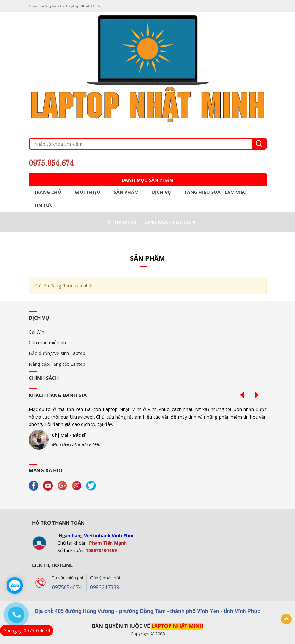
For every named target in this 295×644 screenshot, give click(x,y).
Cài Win (37, 332)
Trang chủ (48, 192)
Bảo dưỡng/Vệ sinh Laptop (57, 353)
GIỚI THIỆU (88, 192)
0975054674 (67, 587)
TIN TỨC (44, 205)
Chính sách (44, 378)
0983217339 (105, 587)
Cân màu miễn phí (48, 343)
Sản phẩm (126, 192)
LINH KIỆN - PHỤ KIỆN (170, 222)
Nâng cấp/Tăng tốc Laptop (57, 364)
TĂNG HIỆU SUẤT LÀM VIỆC (215, 192)
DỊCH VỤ (162, 192)
